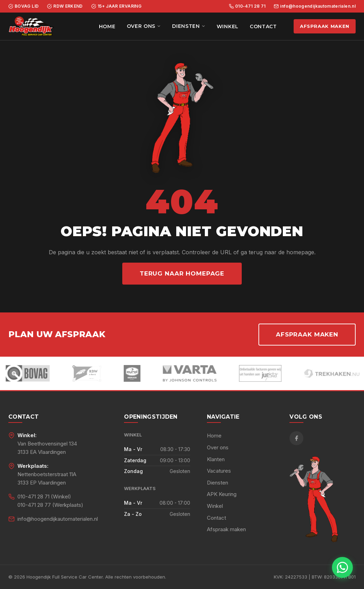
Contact (263, 26)
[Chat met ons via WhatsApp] (342, 567)
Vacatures (219, 471)
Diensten (189, 26)
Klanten (216, 459)
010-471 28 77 (34, 505)
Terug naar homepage (182, 273)
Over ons (144, 26)
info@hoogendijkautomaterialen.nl (315, 6)
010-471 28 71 (247, 6)
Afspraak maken (325, 26)
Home (107, 26)
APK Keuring (222, 494)
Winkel (228, 26)
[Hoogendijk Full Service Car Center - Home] (31, 26)
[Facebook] (296, 438)
